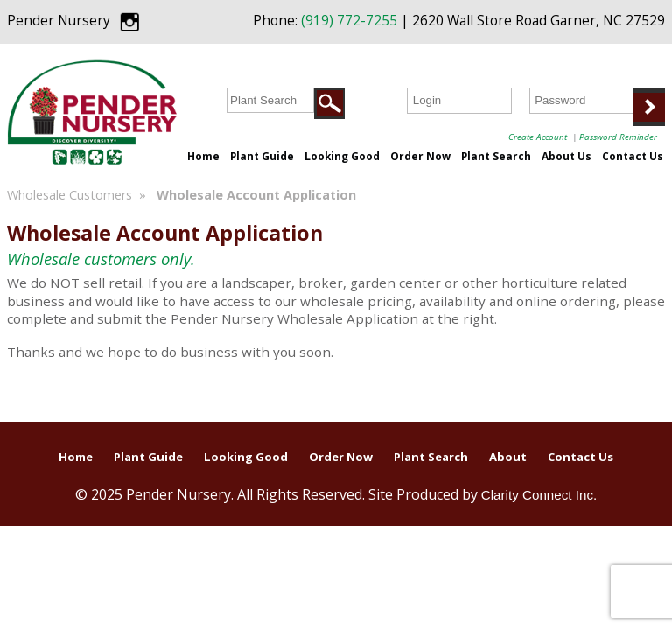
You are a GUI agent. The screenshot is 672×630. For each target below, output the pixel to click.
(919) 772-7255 (349, 21)
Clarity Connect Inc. (539, 495)
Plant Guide (262, 156)
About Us (567, 156)
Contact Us (633, 156)
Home (203, 156)
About (508, 457)
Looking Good (342, 156)
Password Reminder (618, 136)
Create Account (538, 136)
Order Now (420, 156)
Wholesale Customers (70, 195)
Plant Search (496, 156)
